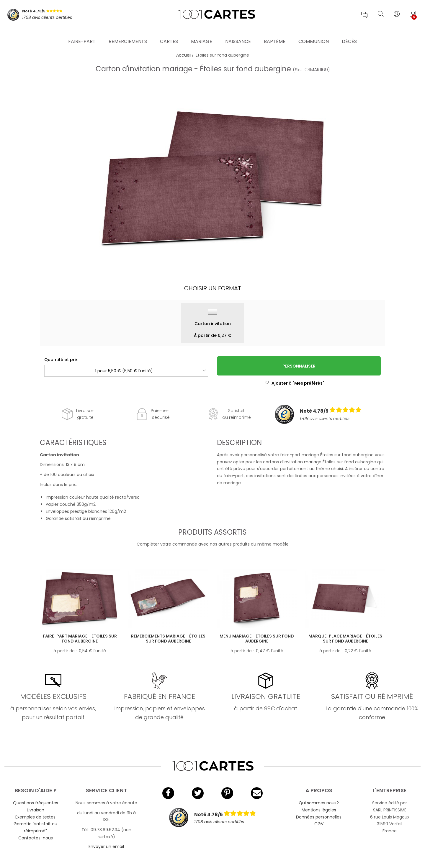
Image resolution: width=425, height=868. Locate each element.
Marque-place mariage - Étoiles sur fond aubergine (345, 639)
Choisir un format (213, 288)
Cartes (169, 34)
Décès (349, 34)
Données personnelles (319, 817)
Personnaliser (299, 366)
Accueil (184, 55)
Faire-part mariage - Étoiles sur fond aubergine (80, 639)
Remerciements (128, 34)
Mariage (202, 34)
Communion (314, 34)
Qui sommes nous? (319, 803)
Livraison (36, 810)
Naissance (238, 34)
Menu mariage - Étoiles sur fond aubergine (257, 639)
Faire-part (82, 34)
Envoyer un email (106, 846)
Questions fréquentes (36, 803)
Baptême (275, 34)
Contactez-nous (36, 838)
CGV (319, 824)
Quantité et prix (61, 360)
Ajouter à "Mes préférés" (294, 383)
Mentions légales (319, 810)
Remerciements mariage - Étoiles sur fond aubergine (168, 639)
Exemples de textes (35, 817)
